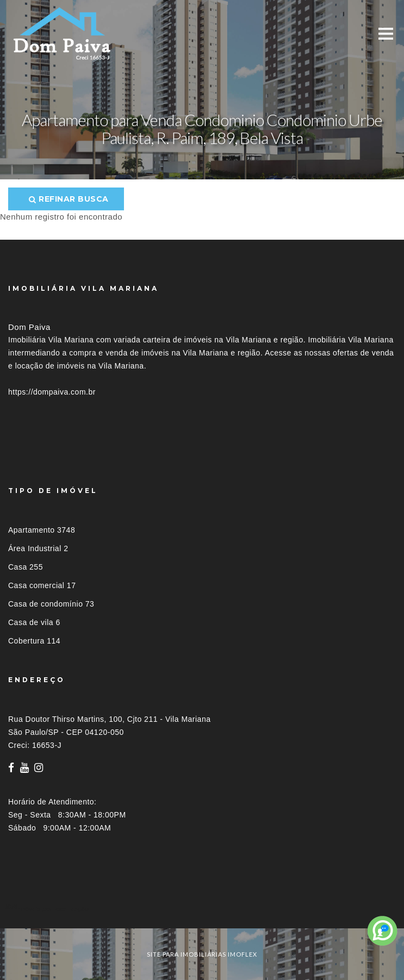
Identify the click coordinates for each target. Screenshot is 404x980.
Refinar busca (69, 199)
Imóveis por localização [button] (52, 909)
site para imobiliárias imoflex (202, 954)
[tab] (202, 909)
